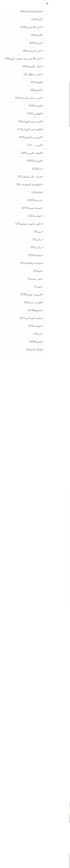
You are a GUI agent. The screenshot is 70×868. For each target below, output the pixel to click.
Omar (33, 773)
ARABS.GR (45, 7)
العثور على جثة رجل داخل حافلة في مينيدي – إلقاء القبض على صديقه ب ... (14, 830)
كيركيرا (13, 210)
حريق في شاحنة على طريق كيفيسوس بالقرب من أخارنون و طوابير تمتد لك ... (50, 830)
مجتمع (51, 32)
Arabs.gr (5, 601)
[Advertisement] (35, 166)
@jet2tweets (23, 254)
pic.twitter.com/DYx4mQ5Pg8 (42, 264)
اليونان (62, 42)
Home (60, 32)
